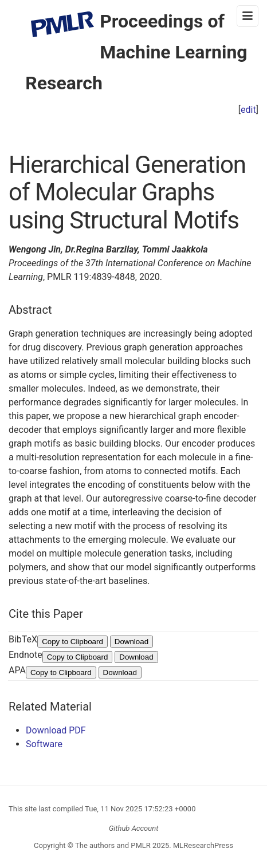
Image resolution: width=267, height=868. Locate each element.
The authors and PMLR (113, 845)
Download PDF (56, 730)
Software (44, 744)
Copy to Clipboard (72, 642)
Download (131, 642)
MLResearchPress (202, 845)
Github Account (134, 828)
